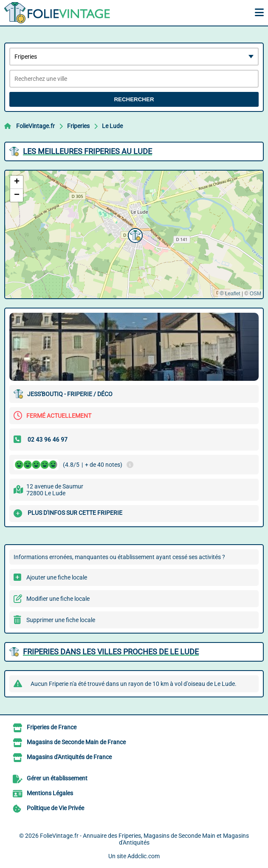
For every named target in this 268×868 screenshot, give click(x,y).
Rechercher (134, 99)
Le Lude (112, 126)
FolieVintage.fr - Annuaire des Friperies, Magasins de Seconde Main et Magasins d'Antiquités (144, 839)
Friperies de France (52, 727)
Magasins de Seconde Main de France (76, 742)
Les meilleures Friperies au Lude (87, 151)
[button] (134, 234)
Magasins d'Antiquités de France (69, 757)
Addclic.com (144, 856)
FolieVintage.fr (35, 126)
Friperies (78, 126)
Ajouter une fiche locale (57, 577)
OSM (255, 294)
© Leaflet (230, 294)
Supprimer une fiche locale (61, 620)
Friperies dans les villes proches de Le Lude (111, 652)
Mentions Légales (50, 793)
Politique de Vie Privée (55, 808)
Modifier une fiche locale (58, 599)
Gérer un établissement (57, 778)
